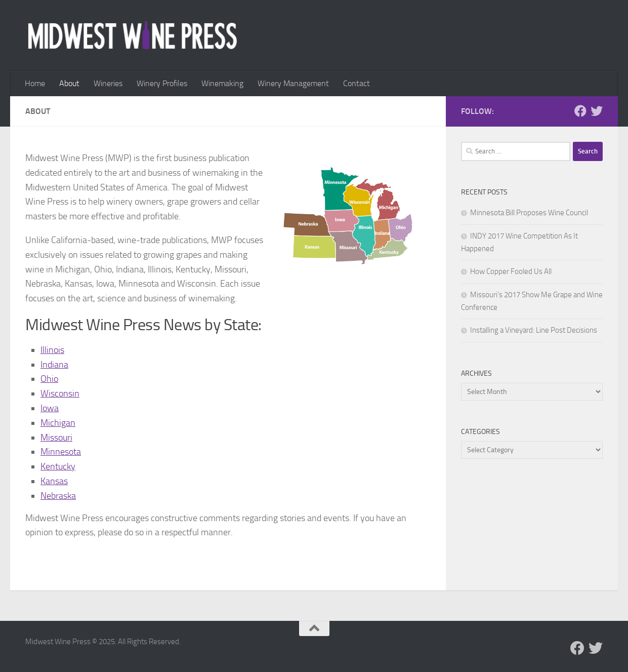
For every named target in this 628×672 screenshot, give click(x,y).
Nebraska (58, 496)
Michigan (58, 423)
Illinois (52, 350)
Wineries (108, 83)
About (69, 83)
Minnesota (61, 452)
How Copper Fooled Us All (511, 271)
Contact (357, 83)
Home (35, 83)
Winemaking (222, 83)
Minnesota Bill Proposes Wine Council (529, 213)
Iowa (50, 408)
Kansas (54, 481)
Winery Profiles (162, 83)
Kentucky (58, 466)
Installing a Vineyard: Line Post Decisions (534, 330)
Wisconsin (60, 393)
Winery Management (293, 83)
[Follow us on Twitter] (597, 111)
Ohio (49, 379)
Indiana (54, 365)
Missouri (56, 438)
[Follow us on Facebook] (580, 111)
